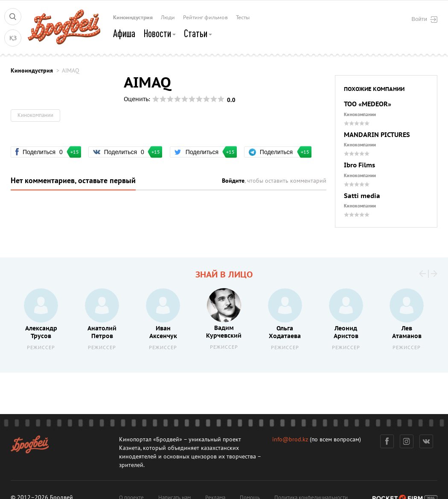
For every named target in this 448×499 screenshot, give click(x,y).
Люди (168, 18)
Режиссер (41, 348)
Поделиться (44, 152)
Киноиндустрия (133, 18)
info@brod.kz (290, 439)
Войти (425, 19)
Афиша (124, 33)
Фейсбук (387, 441)
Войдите (233, 181)
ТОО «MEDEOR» (368, 104)
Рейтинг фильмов (205, 18)
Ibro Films (359, 165)
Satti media (362, 196)
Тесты (243, 18)
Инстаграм (407, 441)
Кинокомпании (360, 115)
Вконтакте (426, 441)
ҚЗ (13, 38)
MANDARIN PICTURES (377, 135)
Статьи (198, 33)
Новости (160, 33)
